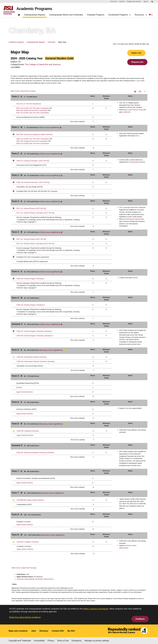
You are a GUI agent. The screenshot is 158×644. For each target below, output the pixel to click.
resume (135, 278)
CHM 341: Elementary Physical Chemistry (32, 357)
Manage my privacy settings (97, 641)
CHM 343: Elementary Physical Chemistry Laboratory (36, 361)
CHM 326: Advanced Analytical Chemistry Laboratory (35, 453)
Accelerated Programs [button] (119, 15)
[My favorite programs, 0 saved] (151, 15)
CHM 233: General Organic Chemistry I (30, 279)
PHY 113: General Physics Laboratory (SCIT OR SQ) (35, 213)
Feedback (140, 619)
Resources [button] (141, 15)
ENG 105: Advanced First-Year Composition (32, 110)
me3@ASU (126, 112)
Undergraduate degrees (36, 42)
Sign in (146, 1)
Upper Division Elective (25, 392)
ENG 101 (20, 108)
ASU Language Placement (129, 207)
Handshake (135, 162)
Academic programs (16, 42)
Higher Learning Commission (96, 609)
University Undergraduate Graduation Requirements (35, 579)
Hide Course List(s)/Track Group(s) (23, 91)
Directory (44, 631)
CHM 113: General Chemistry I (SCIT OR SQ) (33, 161)
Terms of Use (63, 641)
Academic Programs (34, 9)
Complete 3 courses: (24, 522)
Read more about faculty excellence (25, 617)
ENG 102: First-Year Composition (37, 108)
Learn (138, 81)
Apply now (136, 53)
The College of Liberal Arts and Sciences (43, 64)
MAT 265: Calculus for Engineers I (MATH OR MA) (34, 134)
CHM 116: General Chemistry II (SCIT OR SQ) (33, 182)
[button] (145, 91)
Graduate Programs (96, 15)
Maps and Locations (18, 631)
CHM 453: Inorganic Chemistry (28, 542)
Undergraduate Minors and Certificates (66, 15)
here (138, 136)
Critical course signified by (50, 127)
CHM (19, 500)
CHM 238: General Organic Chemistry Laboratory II (35, 336)
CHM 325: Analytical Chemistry (28, 431)
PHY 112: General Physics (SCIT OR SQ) (31, 239)
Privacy (51, 641)
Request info (137, 62)
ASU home (114, 1)
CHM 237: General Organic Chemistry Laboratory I (35, 331)
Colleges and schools (134, 1)
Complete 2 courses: (24, 546)
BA (19, 62)
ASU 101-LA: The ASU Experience (29, 104)
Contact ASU (58, 631)
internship (128, 408)
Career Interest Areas (135, 110)
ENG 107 (20, 113)
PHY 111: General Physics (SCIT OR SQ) (31, 208)
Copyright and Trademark (20, 641)
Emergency (77, 641)
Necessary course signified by (52, 350)
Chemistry (52, 42)
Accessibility (39, 641)
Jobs (34, 631)
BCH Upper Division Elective (34, 500)
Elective (19, 387)
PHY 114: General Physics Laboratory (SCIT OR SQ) (35, 244)
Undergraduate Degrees (35, 15)
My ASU (122, 1)
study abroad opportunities (135, 219)
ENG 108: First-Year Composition (37, 113)
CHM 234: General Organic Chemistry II (30, 305)
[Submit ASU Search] (152, 2)
